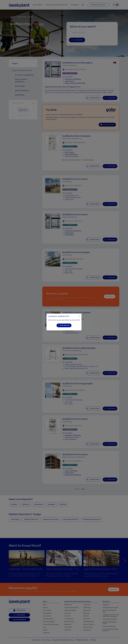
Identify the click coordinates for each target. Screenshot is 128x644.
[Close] (79, 316)
